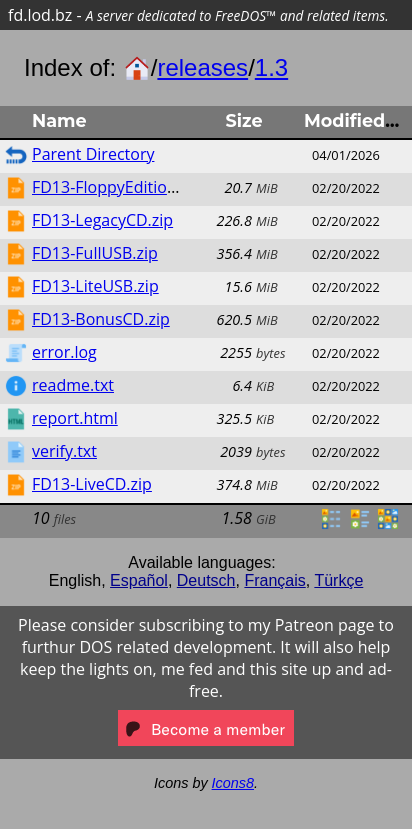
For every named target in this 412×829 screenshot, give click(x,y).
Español (139, 580)
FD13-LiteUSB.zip (95, 286)
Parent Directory (93, 154)
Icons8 (233, 783)
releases (202, 67)
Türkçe (338, 580)
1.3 (271, 67)
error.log (64, 352)
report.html (75, 418)
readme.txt (73, 385)
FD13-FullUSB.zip (95, 253)
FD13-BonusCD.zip (101, 319)
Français (274, 580)
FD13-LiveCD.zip (92, 484)
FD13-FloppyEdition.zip (117, 187)
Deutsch (206, 580)
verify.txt (64, 451)
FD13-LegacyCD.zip (102, 220)
